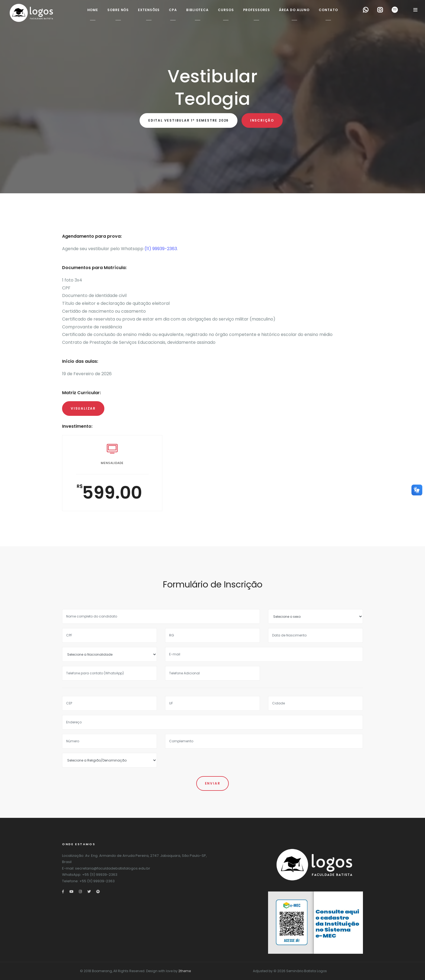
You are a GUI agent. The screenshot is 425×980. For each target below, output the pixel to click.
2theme (185, 971)
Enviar (213, 783)
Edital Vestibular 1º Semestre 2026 (189, 120)
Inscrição (262, 120)
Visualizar (83, 408)
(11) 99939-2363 (161, 249)
